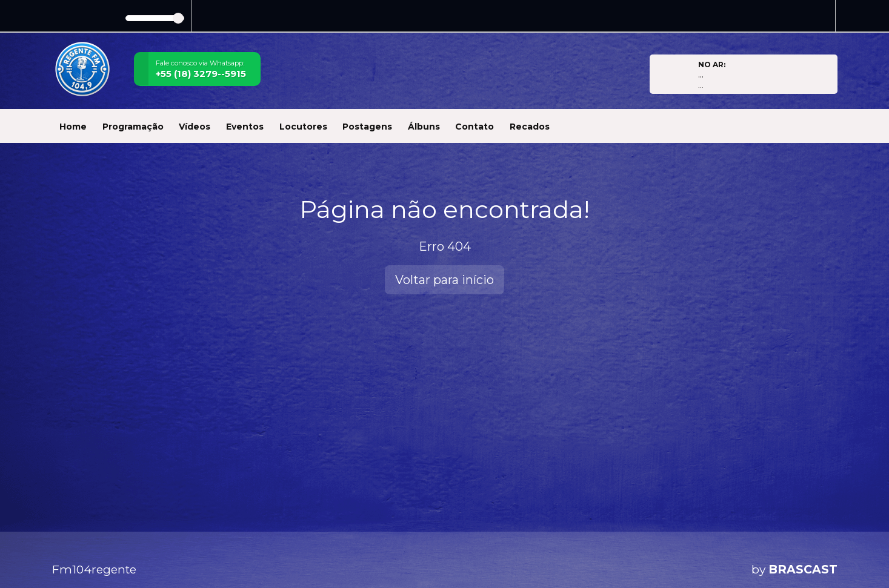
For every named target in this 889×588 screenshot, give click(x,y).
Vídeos (195, 127)
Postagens (367, 127)
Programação (133, 127)
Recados (530, 127)
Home (73, 127)
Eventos (245, 127)
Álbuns (424, 127)
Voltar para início (444, 280)
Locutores (303, 127)
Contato (474, 127)
